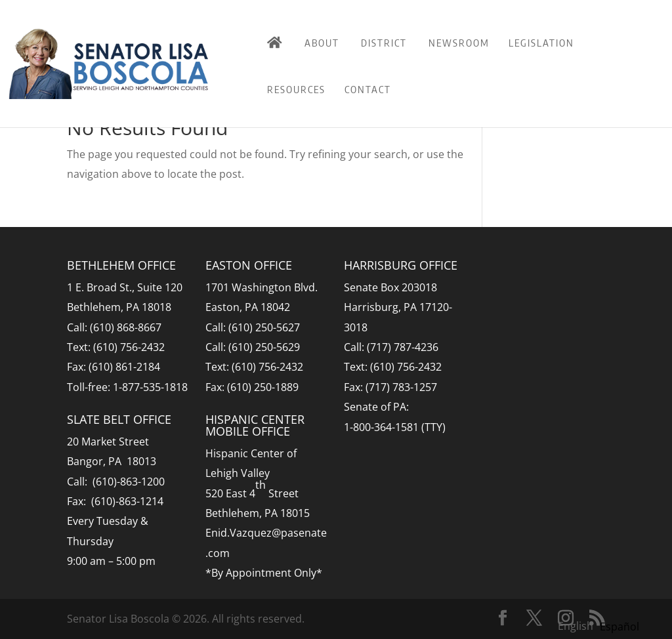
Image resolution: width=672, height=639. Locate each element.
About (322, 43)
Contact (368, 89)
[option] (619, 627)
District (384, 43)
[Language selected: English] (602, 625)
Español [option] (619, 627)
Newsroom (459, 43)
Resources (296, 89)
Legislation (541, 43)
